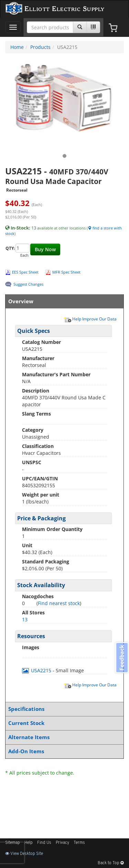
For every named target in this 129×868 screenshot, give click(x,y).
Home (17, 47)
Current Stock (63, 723)
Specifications (63, 709)
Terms (79, 843)
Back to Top (111, 863)
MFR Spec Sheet (66, 272)
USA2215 (37, 670)
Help (29, 843)
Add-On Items (63, 751)
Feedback (122, 658)
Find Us (44, 843)
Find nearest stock (59, 603)
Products (40, 47)
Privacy (62, 843)
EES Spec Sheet (25, 272)
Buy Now (45, 249)
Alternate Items (63, 737)
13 (25, 619)
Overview (63, 301)
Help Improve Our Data (90, 319)
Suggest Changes (28, 284)
